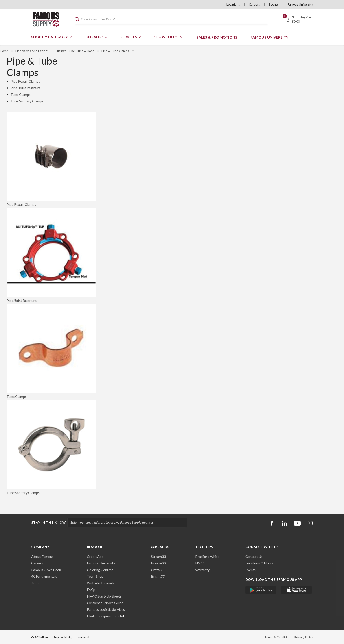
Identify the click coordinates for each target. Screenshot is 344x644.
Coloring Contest (100, 570)
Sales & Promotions (217, 37)
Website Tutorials (101, 583)
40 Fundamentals (44, 576)
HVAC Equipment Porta (105, 616)
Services (129, 37)
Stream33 (158, 556)
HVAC (200, 563)
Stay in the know (49, 522)
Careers (254, 4)
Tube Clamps (21, 94)
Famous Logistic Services (106, 609)
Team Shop (95, 576)
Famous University (300, 4)
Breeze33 (158, 563)
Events (274, 4)
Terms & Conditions (278, 637)
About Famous (42, 556)
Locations (233, 4)
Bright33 (158, 576)
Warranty (202, 570)
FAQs (91, 589)
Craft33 (157, 570)
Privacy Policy (304, 637)
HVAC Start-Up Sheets (104, 596)
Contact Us (254, 556)
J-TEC (36, 583)
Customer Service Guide (105, 603)
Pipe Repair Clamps (25, 81)
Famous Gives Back (46, 570)
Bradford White (207, 556)
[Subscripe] (180, 522)
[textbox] (172, 19)
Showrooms (167, 37)
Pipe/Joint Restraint (26, 88)
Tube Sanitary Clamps (27, 101)
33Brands (95, 37)
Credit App (95, 556)
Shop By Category (50, 37)
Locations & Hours (259, 563)
